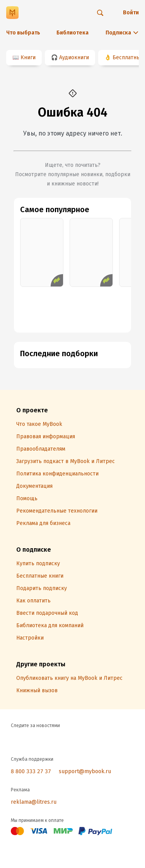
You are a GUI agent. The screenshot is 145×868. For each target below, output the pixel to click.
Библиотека (72, 33)
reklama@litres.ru (34, 802)
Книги (28, 57)
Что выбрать (23, 33)
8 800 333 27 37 (31, 771)
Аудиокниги (74, 57)
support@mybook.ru (85, 771)
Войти (131, 13)
